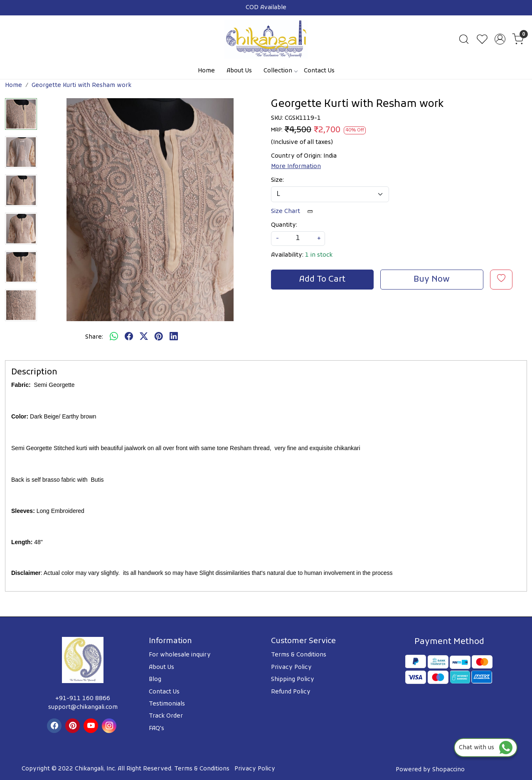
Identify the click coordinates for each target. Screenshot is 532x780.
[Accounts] (500, 39)
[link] (464, 39)
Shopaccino (448, 770)
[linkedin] (174, 337)
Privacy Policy (291, 667)
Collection (280, 71)
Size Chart (295, 212)
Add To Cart (322, 280)
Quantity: (284, 225)
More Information (296, 167)
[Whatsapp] (114, 337)
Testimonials (167, 704)
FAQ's (156, 729)
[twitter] (144, 337)
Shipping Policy (293, 680)
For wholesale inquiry (180, 655)
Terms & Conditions (299, 655)
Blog (155, 680)
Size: (277, 180)
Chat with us (486, 748)
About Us (239, 71)
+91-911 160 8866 (83, 699)
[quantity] (298, 239)
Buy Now (432, 280)
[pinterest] (159, 337)
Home (206, 71)
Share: (94, 337)
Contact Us (319, 71)
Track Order (166, 716)
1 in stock (319, 255)
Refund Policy (291, 692)
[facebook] (129, 337)
